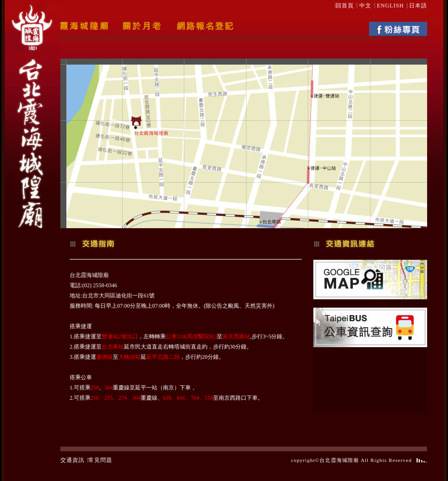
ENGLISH (390, 6)
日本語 (418, 6)
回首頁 (345, 6)
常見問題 (100, 460)
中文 (365, 6)
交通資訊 (72, 460)
